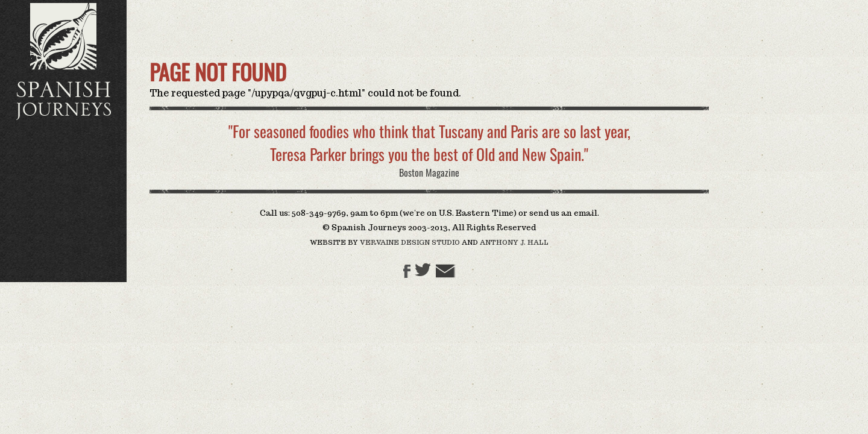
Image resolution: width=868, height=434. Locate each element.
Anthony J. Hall (513, 242)
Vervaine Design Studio (410, 242)
